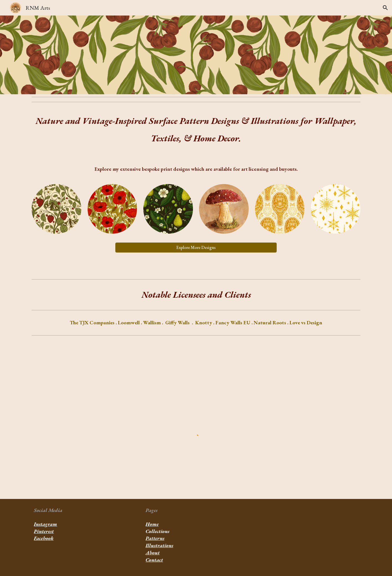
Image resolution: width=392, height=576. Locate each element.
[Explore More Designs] (196, 247)
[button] (385, 8)
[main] (196, 131)
